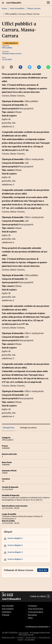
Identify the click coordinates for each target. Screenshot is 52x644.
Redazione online (8, 637)
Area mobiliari (8, 609)
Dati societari (24, 633)
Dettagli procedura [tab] (28, 427)
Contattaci (32, 606)
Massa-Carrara (34, 8)
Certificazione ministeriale (37, 627)
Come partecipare (35, 612)
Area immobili (8, 606)
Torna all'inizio (40, 597)
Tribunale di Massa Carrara (12, 54)
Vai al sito (43, 570)
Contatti (20, 637)
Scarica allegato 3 (13, 552)
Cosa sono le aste (35, 609)
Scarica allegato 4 (13, 559)
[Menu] (48, 3)
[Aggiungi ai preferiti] (3, 67)
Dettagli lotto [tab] (9, 427)
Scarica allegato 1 (13, 538)
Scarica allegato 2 (13, 545)
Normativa (32, 615)
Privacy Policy (31, 637)
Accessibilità (30, 639)
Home (4, 8)
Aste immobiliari (17, 8)
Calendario (7, 612)
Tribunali (6, 615)
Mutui (30, 618)
